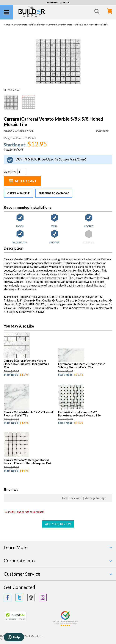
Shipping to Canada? (54, 193)
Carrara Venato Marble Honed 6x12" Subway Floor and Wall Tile (82, 366)
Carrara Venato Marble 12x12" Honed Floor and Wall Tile (28, 414)
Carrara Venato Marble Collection (29, 25)
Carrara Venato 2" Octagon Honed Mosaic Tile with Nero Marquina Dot (27, 462)
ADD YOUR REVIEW (58, 524)
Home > (8, 25)
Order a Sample (18, 193)
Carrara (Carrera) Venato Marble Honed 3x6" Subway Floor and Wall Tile (26, 364)
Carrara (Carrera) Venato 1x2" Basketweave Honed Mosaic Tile (79, 414)
